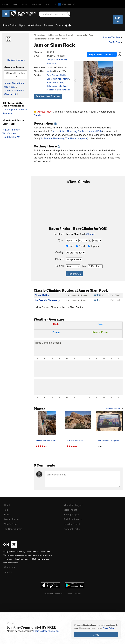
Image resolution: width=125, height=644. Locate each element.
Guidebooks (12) (11, 137)
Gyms (22, 25)
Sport (81, 246)
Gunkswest (52, 79)
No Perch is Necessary (52, 138)
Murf (49, 71)
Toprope (94, 246)
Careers (8, 572)
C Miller (63, 75)
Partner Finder (11, 519)
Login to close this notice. (46, 631)
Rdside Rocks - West (58, 39)
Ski (48, 4)
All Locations (40, 35)
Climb (6, 4)
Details (39, 115)
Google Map (52, 60)
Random (7, 113)
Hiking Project (71, 514)
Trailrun (37, 4)
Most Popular (10, 109)
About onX (9, 567)
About (7, 505)
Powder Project (72, 524)
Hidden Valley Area (85, 35)
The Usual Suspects (76, 138)
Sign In (118, 19)
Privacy (78, 593)
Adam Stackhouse (55, 82)
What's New (35, 25)
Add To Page (116, 42)
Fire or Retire (59, 131)
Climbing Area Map (16, 60)
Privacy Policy (108, 628)
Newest (23, 109)
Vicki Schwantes (63, 90)
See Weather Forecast (48, 96)
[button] (77, 82)
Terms (69, 593)
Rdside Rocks (40, 39)
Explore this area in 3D (102, 54)
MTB (16, 4)
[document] (96, 630)
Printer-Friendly (11, 130)
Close (96, 635)
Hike (25, 4)
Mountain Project (73, 505)
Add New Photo (114, 409)
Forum (59, 25)
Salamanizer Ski (54, 86)
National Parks (72, 529)
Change (91, 234)
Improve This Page (113, 37)
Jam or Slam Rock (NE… (77, 300)
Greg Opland (52, 75)
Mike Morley (64, 79)
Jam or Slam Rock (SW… (77, 295)
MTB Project (70, 510)
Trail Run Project (73, 519)
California (52, 35)
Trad (69, 246)
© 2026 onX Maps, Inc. (54, 593)
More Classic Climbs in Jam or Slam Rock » (59, 307)
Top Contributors (13, 529)
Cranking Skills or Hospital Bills (85, 131)
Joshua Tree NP (66, 35)
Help (6, 510)
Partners (49, 25)
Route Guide (9, 25)
